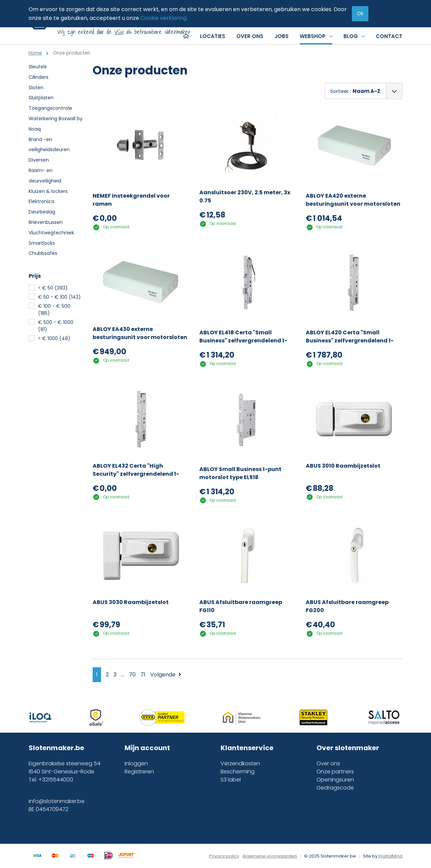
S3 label (231, 780)
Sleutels (38, 67)
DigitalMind (390, 856)
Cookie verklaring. (164, 18)
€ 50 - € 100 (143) (59, 297)
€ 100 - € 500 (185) (54, 310)
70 (132, 675)
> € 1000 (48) (54, 338)
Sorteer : (355, 91)
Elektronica (41, 201)
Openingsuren (335, 780)
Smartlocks (42, 243)
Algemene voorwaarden (270, 856)
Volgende (166, 675)
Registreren (139, 772)
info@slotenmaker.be (57, 801)
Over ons (328, 763)
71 (143, 675)
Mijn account (147, 748)
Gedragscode (335, 788)
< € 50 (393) (53, 288)
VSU (119, 32)
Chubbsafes (43, 253)
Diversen (39, 160)
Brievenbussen (46, 222)
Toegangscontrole (50, 108)
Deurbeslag (42, 212)
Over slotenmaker (348, 748)
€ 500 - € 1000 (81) (56, 326)
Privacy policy (224, 856)
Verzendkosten (240, 763)
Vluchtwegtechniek (51, 233)
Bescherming (238, 772)
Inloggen (136, 763)
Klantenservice (247, 748)
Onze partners (335, 772)
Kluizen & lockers (48, 191)
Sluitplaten (41, 98)
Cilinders (39, 77)
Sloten (36, 88)
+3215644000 (56, 780)
